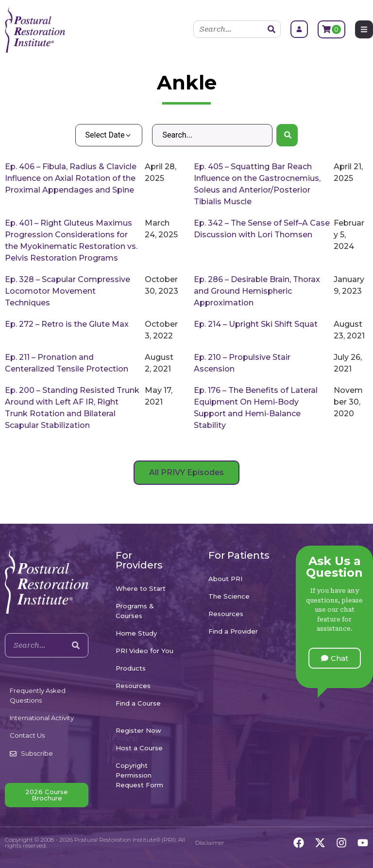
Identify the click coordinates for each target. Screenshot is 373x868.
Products (131, 668)
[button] (335, 658)
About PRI (225, 579)
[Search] (271, 29)
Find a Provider (233, 631)
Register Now (138, 730)
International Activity (42, 718)
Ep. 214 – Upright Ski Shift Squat (256, 324)
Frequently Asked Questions (38, 695)
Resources (133, 686)
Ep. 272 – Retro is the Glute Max (67, 324)
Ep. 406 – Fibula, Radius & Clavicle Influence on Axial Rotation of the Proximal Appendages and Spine (71, 178)
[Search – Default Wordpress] (212, 135)
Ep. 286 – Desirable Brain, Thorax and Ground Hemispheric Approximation (257, 291)
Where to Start (141, 588)
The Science (229, 596)
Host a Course (139, 748)
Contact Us (27, 735)
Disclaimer (210, 842)
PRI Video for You (144, 651)
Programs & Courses (135, 611)
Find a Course (138, 703)
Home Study (136, 633)
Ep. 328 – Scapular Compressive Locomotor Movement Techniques (68, 291)
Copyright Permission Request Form (139, 775)
